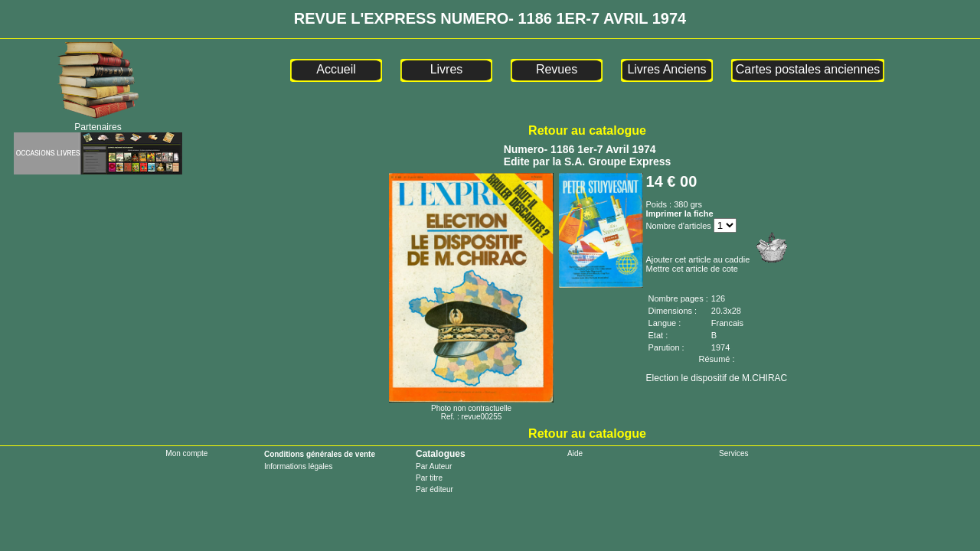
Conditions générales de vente (320, 454)
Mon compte (186, 453)
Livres (447, 69)
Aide (575, 453)
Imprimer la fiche (680, 214)
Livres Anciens (666, 69)
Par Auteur (434, 466)
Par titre (429, 478)
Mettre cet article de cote (692, 269)
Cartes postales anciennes (808, 69)
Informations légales (299, 466)
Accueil (336, 69)
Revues (557, 69)
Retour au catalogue (587, 130)
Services (733, 453)
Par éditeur (434, 489)
